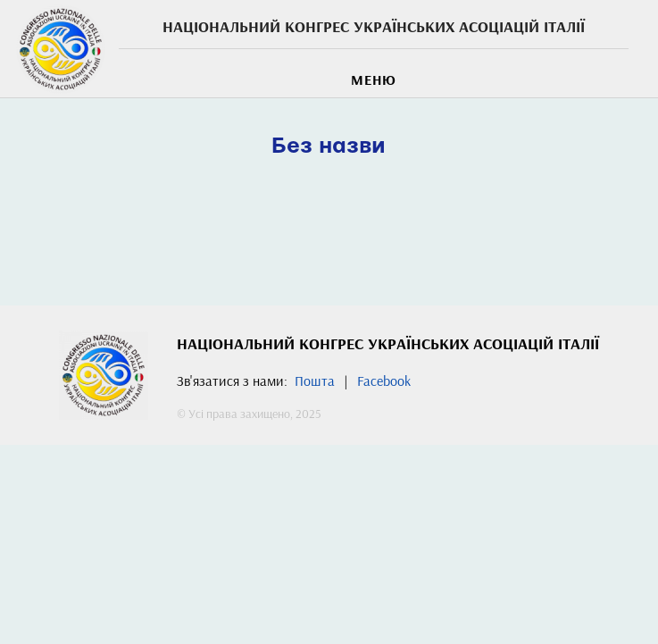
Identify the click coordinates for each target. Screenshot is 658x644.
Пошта (315, 381)
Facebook (384, 381)
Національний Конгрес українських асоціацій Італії (374, 26)
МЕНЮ (374, 79)
